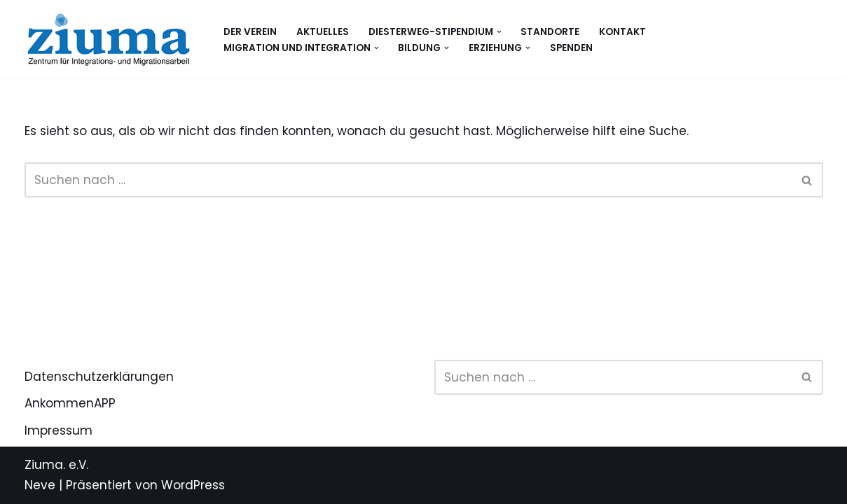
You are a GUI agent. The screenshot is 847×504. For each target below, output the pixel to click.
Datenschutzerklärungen (99, 377)
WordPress (193, 485)
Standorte (550, 32)
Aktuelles (323, 32)
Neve (40, 485)
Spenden (571, 48)
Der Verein (250, 32)
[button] (499, 32)
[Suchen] (408, 180)
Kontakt (622, 32)
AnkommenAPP (70, 403)
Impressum (58, 430)
